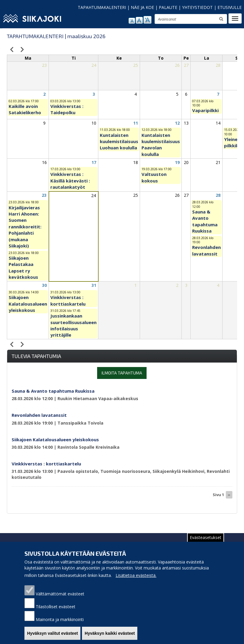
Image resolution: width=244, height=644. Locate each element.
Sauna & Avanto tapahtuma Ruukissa (205, 221)
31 (94, 285)
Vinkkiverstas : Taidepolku (67, 109)
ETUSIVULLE (230, 7)
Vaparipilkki (205, 110)
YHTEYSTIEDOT (197, 7)
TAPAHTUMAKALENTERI (102, 7)
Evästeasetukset (206, 541)
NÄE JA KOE (142, 7)
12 (177, 123)
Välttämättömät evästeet (60, 597)
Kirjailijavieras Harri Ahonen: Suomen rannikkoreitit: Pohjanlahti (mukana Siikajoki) (25, 227)
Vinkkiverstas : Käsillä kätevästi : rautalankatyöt (70, 181)
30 (44, 285)
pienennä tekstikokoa (132, 21)
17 (94, 162)
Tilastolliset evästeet (56, 610)
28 (218, 195)
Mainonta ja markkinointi (60, 623)
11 (136, 123)
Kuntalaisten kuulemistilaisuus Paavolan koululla (161, 145)
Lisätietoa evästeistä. (136, 579)
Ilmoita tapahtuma (122, 373)
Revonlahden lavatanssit (206, 250)
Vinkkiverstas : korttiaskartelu (68, 300)
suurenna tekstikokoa (147, 20)
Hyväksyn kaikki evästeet (110, 637)
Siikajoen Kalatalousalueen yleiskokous (28, 304)
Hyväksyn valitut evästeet (52, 637)
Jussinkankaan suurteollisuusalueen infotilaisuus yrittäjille (73, 325)
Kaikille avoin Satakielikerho (25, 109)
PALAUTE (168, 7)
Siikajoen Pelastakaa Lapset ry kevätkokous (23, 267)
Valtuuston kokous (154, 177)
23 (44, 195)
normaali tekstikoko (139, 20)
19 (177, 162)
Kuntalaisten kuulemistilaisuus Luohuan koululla (119, 141)
